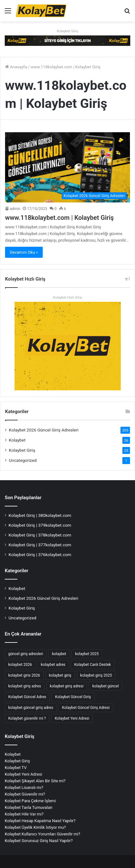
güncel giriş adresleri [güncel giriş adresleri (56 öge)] (26, 654)
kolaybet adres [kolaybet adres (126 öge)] (53, 665)
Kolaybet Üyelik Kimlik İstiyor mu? (35, 827)
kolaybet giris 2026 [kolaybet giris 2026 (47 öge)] (24, 675)
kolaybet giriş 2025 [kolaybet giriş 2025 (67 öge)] (96, 675)
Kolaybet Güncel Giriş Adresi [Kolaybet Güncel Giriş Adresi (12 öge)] (86, 708)
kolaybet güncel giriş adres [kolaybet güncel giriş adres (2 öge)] (31, 708)
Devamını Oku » (24, 252)
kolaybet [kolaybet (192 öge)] (59, 654)
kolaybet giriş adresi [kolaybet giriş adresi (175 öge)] (67, 686)
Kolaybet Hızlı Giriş (68, 298)
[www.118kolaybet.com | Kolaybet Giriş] (67, 167)
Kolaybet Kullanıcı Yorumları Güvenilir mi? (43, 834)
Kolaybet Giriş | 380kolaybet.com (40, 515)
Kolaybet (17, 440)
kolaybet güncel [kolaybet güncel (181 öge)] (106, 686)
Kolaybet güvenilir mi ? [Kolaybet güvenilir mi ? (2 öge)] (27, 718)
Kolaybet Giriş (67, 31)
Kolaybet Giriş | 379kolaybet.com (40, 525)
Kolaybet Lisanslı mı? (24, 787)
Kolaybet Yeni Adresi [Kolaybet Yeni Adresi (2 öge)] (72, 718)
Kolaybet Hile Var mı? (24, 814)
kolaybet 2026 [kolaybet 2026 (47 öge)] (20, 665)
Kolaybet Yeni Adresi (23, 774)
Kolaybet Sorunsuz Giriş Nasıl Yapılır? (39, 841)
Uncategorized (23, 460)
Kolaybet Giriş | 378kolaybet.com (40, 535)
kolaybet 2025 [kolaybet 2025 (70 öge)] (87, 654)
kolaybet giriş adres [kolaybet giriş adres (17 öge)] (25, 686)
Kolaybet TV (16, 768)
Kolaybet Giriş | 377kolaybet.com (40, 545)
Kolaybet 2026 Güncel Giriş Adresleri (44, 430)
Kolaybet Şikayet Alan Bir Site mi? (35, 781)
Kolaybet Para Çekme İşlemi (30, 801)
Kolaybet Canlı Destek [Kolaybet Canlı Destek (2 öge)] (93, 665)
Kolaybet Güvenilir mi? (25, 794)
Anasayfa (16, 67)
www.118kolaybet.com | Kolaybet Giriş (59, 218)
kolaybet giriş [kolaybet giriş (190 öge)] (60, 675)
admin (15, 209)
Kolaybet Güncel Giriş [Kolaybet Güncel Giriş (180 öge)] (73, 697)
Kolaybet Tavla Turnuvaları (29, 807)
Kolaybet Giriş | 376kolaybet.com (40, 555)
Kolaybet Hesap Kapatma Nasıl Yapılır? (40, 821)
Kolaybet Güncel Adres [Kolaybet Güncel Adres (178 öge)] (27, 697)
